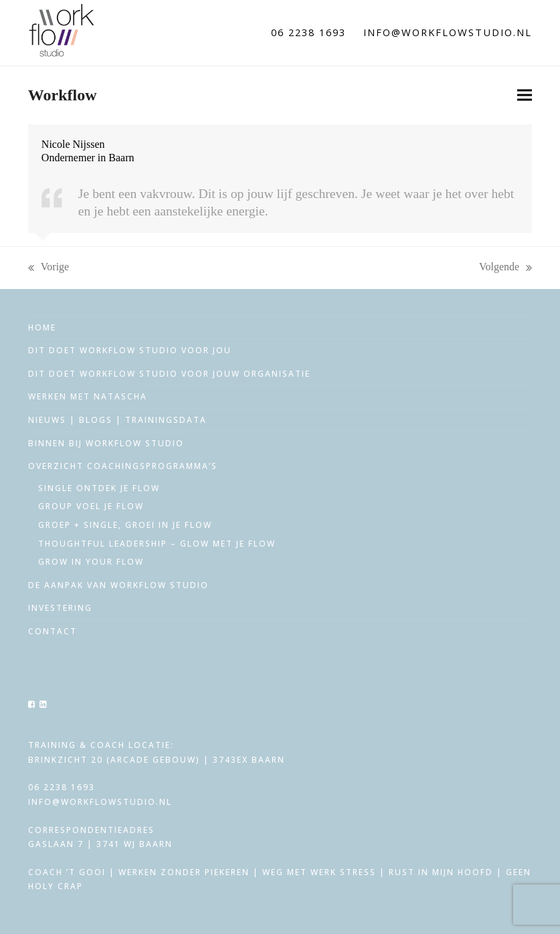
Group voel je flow (91, 506)
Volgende (505, 268)
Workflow (63, 95)
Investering (60, 608)
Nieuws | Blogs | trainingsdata (117, 420)
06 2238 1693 (308, 32)
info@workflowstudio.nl (448, 32)
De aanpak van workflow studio (118, 585)
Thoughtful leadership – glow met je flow (157, 544)
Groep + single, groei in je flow (125, 525)
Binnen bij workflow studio (106, 443)
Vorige (49, 268)
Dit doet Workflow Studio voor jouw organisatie (169, 374)
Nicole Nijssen (73, 144)
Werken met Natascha (88, 396)
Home (42, 328)
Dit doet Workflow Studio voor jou (130, 350)
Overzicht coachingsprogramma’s (123, 466)
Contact (53, 631)
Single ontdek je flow (99, 488)
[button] (525, 95)
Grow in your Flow (91, 562)
